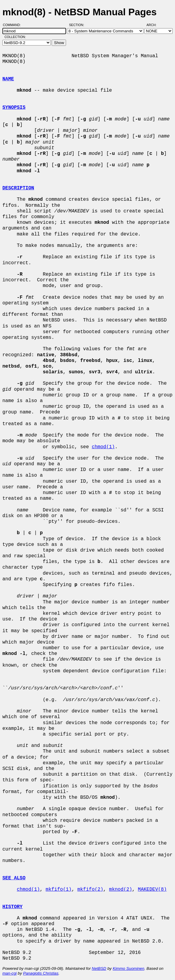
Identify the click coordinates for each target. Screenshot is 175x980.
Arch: (154, 25)
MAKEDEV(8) (152, 890)
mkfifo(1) (59, 890)
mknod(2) (121, 890)
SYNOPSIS (14, 108)
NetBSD (99, 968)
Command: (14, 25)
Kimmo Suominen (128, 968)
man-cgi (9, 973)
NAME (8, 79)
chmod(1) (103, 447)
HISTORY (12, 907)
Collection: (15, 37)
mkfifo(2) (90, 890)
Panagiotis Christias (41, 973)
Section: (78, 25)
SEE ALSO (14, 878)
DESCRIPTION (18, 188)
